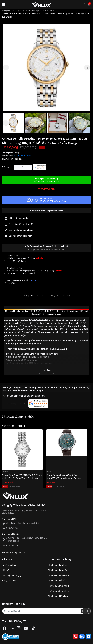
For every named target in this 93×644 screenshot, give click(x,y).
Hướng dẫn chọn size (12, 159)
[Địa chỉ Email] (47, 611)
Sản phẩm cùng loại (14, 426)
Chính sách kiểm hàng (58, 596)
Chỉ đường (22, 261)
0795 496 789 (47, 201)
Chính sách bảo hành (58, 565)
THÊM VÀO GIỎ (47, 189)
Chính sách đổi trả (57, 581)
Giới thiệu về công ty (12, 575)
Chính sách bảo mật (57, 570)
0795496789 (10, 261)
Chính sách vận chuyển (59, 575)
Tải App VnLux (9, 565)
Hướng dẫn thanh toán (59, 591)
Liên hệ (6, 570)
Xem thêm (46, 370)
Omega (17, 153)
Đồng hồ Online (9, 581)
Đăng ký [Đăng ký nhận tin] (86, 611)
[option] (47, 68)
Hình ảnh (33, 273)
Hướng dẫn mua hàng (58, 586)
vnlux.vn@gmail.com (16, 552)
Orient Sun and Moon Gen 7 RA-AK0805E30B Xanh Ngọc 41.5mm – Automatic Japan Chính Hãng (64, 478)
